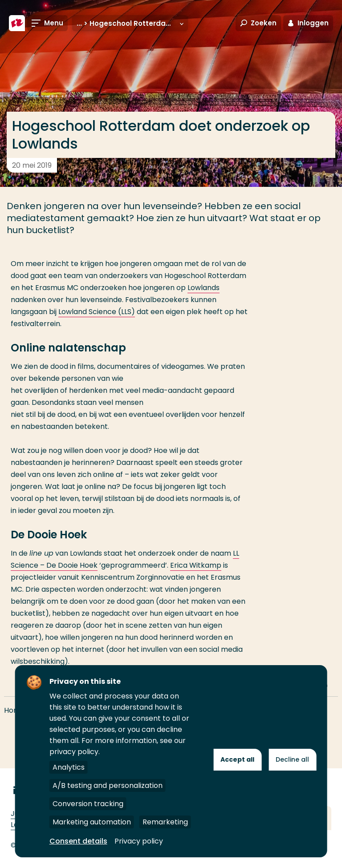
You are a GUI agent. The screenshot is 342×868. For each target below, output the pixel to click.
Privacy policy (139, 841)
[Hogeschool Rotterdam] (17, 23)
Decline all (292, 759)
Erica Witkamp (196, 565)
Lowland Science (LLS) (97, 312)
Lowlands (204, 288)
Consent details (78, 841)
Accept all (237, 759)
